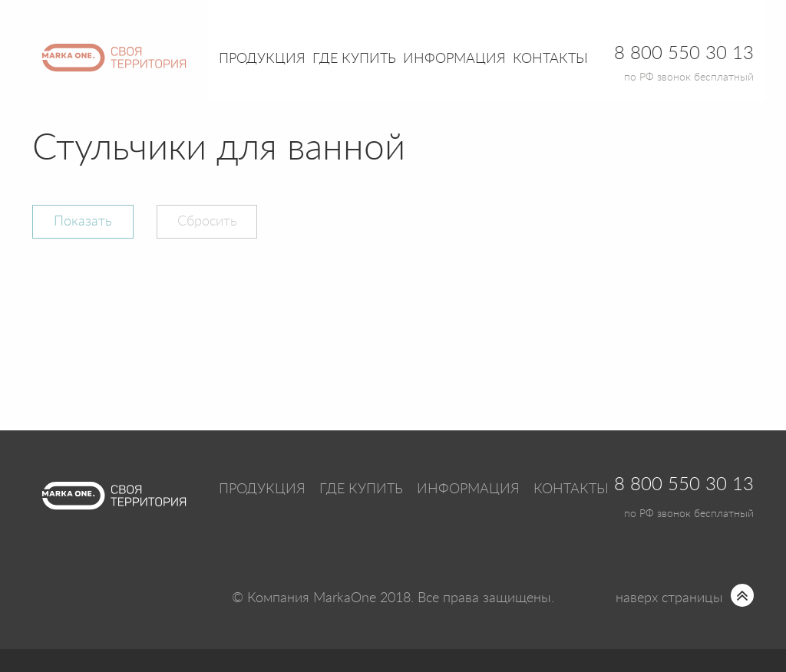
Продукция (262, 59)
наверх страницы (669, 598)
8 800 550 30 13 (684, 485)
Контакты (550, 59)
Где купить (361, 489)
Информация (468, 489)
